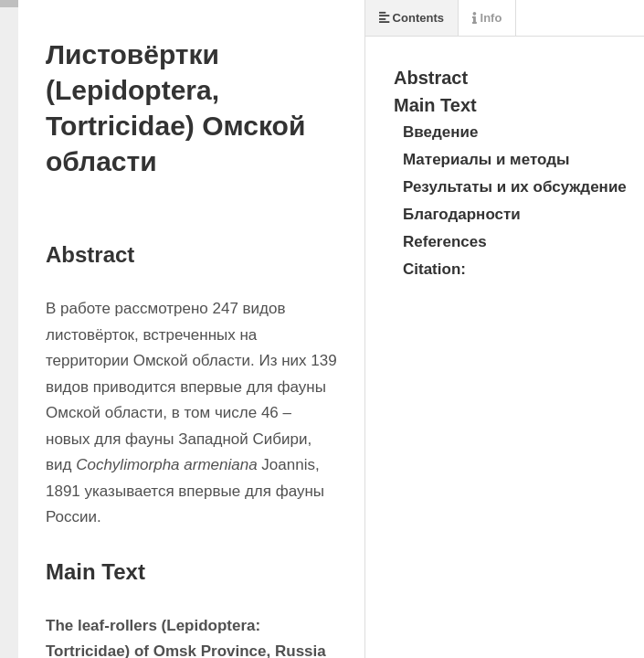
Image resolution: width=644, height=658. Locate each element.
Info (487, 18)
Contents (412, 18)
